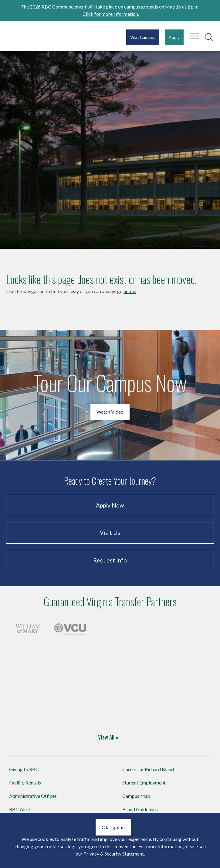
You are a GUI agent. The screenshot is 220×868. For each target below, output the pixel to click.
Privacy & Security (102, 854)
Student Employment (144, 783)
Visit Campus (143, 37)
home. (130, 291)
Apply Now (110, 505)
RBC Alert (20, 809)
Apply (174, 37)
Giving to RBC (24, 769)
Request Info (110, 560)
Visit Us (110, 533)
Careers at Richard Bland (148, 769)
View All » (108, 737)
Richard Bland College (42, 36)
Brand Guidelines (140, 809)
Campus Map (136, 796)
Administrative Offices (33, 796)
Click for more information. (111, 14)
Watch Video (110, 412)
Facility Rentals (25, 783)
